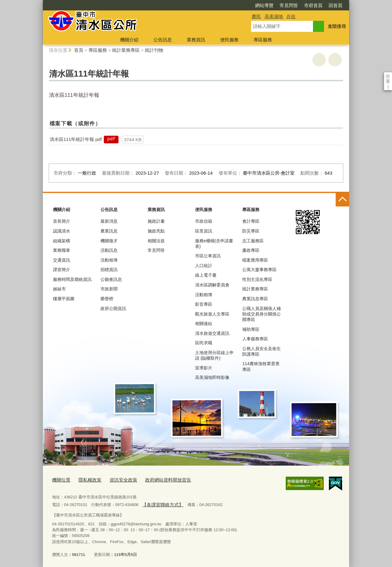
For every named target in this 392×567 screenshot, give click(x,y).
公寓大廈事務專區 (259, 270)
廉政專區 (251, 250)
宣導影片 (204, 368)
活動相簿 (109, 260)
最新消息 (109, 221)
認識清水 (62, 231)
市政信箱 (204, 221)
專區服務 (263, 40)
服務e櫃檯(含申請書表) (214, 244)
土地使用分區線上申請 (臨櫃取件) (214, 355)
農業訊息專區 (255, 299)
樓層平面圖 (64, 299)
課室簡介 (62, 270)
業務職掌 (62, 250)
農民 (256, 16)
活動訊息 (109, 250)
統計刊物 (154, 50)
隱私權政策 (86, 480)
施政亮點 (156, 231)
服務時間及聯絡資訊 (72, 279)
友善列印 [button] (319, 60)
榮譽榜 (107, 299)
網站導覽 (229, 5)
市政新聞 (109, 289)
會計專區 (251, 221)
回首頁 (300, 5)
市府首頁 (278, 5)
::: (40, 3)
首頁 (79, 50)
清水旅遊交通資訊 (212, 333)
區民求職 (204, 343)
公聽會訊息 (111, 279)
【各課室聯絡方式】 (160, 503)
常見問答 (254, 5)
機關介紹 (129, 40)
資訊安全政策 (116, 480)
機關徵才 (109, 241)
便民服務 (229, 40)
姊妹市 (59, 289)
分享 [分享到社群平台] (388, 76)
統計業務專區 (126, 50)
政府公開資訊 (113, 308)
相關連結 (204, 323)
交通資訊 (62, 260)
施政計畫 (156, 221)
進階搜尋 (337, 26)
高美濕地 (274, 16)
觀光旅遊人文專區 (212, 314)
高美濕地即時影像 (212, 377)
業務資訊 (196, 40)
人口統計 (204, 266)
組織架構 (62, 241)
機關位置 (60, 480)
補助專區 (251, 329)
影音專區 (204, 304)
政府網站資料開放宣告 (156, 480)
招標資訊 (109, 270)
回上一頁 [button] (335, 60)
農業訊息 (109, 231)
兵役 (291, 16)
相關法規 (156, 241)
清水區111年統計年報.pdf (76, 139)
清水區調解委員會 (212, 285)
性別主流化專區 (257, 279)
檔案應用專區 (255, 260)
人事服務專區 (255, 339)
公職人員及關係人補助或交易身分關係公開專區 (262, 314)
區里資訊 (204, 231)
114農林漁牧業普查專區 (261, 366)
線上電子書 (206, 275)
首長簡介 (62, 221)
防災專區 (251, 231)
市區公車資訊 (208, 256)
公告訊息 (163, 40)
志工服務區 (253, 241)
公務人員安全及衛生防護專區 (262, 351)
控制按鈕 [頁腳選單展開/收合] (342, 200)
